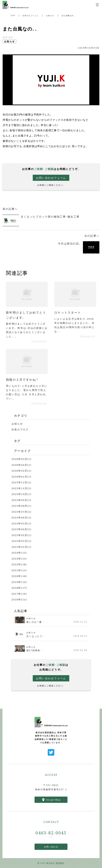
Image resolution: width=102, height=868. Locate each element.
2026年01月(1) (21, 476)
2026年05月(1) (21, 459)
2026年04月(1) (21, 465)
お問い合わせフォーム (51, 178)
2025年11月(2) (21, 488)
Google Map (53, 800)
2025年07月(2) (21, 512)
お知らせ (50, 15)
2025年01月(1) (21, 547)
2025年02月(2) (21, 541)
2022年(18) (19, 564)
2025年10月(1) (21, 494)
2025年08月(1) (21, 506)
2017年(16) (19, 594)
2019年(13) (19, 582)
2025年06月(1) (21, 517)
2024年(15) (19, 553)
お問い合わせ (51, 847)
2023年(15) (19, 558)
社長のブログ (20, 429)
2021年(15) (19, 570)
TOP (13, 15)
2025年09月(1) (21, 500)
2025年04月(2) (21, 529)
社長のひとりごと (31, 15)
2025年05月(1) (21, 523)
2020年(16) (19, 576)
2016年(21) (19, 599)
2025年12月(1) (21, 482)
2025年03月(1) (21, 535)
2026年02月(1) (21, 471)
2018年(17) (19, 588)
